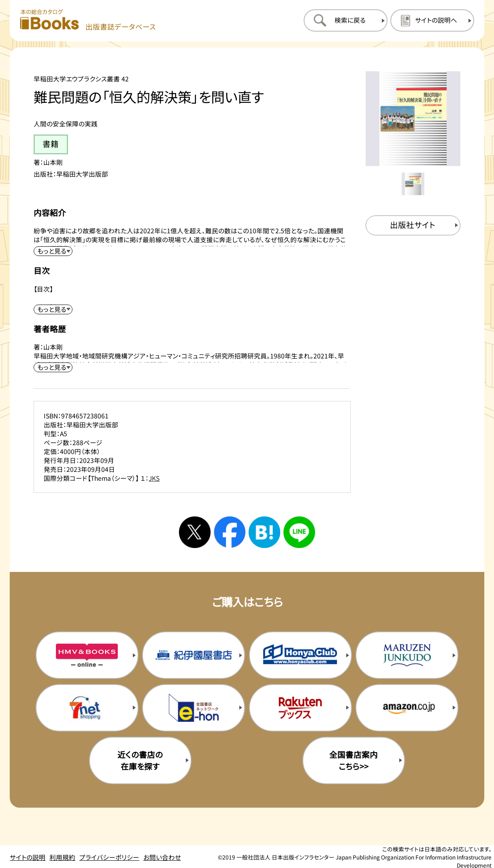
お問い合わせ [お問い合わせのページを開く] (162, 857)
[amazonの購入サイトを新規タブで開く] (407, 708)
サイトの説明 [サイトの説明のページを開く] (28, 857)
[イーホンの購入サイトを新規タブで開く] (194, 708)
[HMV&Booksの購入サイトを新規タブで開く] (87, 655)
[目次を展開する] (53, 309)
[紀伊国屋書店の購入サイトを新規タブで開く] (194, 655)
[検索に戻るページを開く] (346, 20)
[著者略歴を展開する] (53, 367)
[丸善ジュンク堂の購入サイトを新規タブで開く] (407, 655)
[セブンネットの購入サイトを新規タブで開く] (87, 708)
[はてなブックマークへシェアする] (264, 532)
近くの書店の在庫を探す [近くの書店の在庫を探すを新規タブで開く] (140, 760)
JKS (154, 478)
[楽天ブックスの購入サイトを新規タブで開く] (300, 708)
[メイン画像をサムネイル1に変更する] (413, 184)
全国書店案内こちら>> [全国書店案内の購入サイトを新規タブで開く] (353, 760)
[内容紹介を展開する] (53, 251)
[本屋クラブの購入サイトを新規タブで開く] (300, 655)
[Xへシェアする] (195, 532)
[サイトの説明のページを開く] (432, 20)
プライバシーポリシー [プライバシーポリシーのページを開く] (109, 857)
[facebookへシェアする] (230, 532)
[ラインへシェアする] (299, 532)
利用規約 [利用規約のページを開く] (62, 857)
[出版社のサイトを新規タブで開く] (413, 225)
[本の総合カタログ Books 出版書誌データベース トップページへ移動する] (88, 20)
